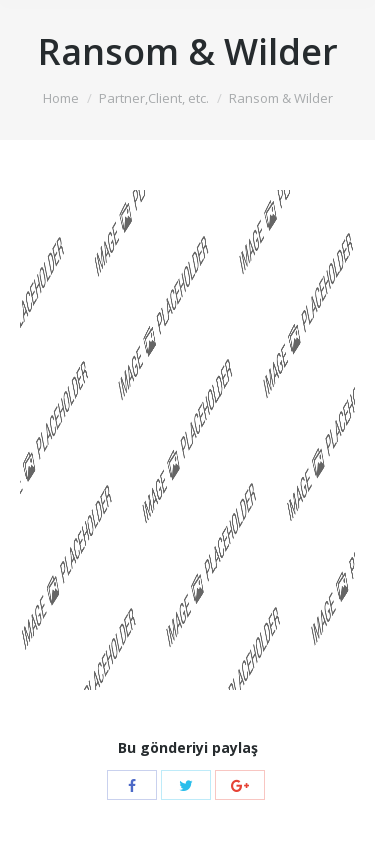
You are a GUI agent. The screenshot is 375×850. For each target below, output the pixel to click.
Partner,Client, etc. (154, 98)
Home (61, 98)
